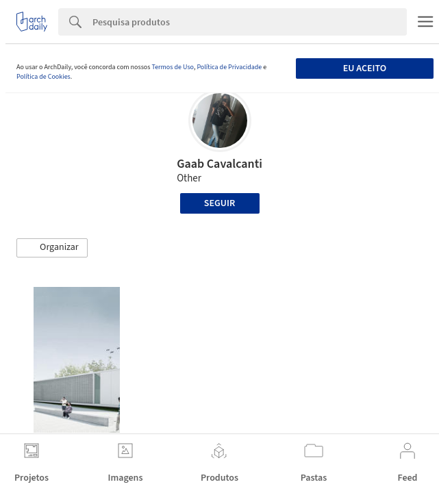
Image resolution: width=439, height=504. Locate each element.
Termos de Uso (172, 67)
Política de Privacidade (229, 67)
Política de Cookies (43, 77)
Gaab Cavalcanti (219, 164)
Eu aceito (365, 68)
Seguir (219, 203)
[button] (52, 248)
